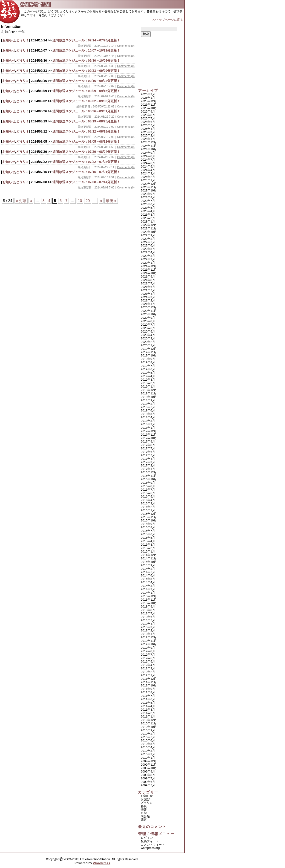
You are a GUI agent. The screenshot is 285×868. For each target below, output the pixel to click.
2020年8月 (148, 321)
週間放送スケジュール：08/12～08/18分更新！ (86, 131)
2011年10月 (149, 685)
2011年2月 (148, 713)
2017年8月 (148, 445)
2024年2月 (148, 177)
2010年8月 (148, 734)
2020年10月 (149, 314)
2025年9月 (148, 111)
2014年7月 (148, 572)
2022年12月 (149, 225)
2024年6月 (148, 163)
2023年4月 (148, 211)
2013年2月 (148, 630)
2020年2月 (148, 342)
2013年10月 (149, 603)
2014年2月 (148, 589)
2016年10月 (149, 479)
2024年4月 (148, 170)
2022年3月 (148, 256)
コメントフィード (153, 845)
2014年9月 (148, 565)
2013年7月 (148, 613)
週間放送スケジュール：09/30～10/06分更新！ (86, 61)
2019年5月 (148, 373)
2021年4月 (148, 294)
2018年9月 (148, 400)
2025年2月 (148, 135)
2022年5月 (148, 249)
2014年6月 (148, 575)
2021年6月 (148, 287)
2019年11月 (149, 352)
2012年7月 (148, 655)
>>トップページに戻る (168, 20)
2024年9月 (148, 153)
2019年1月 (148, 386)
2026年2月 (148, 94)
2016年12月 (149, 472)
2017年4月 (148, 459)
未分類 (145, 816)
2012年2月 (148, 672)
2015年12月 (149, 514)
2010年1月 (148, 758)
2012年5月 (148, 661)
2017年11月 (149, 435)
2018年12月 (149, 390)
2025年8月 (148, 115)
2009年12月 (149, 761)
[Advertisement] (161, 63)
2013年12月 (149, 596)
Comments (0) (126, 46)
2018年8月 (148, 404)
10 (80, 201)
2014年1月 (148, 593)
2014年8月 (148, 569)
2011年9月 (148, 689)
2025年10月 (149, 108)
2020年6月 (148, 328)
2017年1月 (148, 469)
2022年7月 (148, 242)
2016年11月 (149, 476)
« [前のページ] (31, 201)
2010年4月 (148, 747)
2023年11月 (149, 187)
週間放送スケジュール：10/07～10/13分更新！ (86, 50)
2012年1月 (148, 675)
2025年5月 (148, 125)
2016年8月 (148, 486)
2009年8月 (148, 775)
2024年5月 (148, 166)
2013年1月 (148, 634)
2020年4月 (148, 335)
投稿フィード (150, 841)
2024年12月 (149, 142)
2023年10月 (149, 190)
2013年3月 (148, 627)
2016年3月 (148, 503)
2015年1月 (148, 551)
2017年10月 (149, 438)
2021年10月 (149, 273)
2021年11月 (149, 270)
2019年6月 (148, 369)
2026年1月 (148, 98)
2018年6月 (148, 410)
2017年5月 (148, 455)
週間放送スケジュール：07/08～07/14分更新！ (86, 182)
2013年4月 (148, 624)
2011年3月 (148, 710)
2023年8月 (148, 197)
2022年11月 (149, 228)
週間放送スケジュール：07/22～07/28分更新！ (86, 162)
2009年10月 (149, 768)
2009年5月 (148, 785)
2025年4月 (148, 129)
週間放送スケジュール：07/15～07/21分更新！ (86, 172)
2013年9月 (148, 606)
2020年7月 (148, 325)
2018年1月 (148, 428)
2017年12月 (149, 431)
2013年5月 (148, 620)
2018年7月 (148, 407)
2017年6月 (148, 452)
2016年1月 (148, 510)
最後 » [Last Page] (111, 201)
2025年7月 (148, 118)
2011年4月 (148, 706)
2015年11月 (149, 517)
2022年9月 (148, 235)
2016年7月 (148, 490)
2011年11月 (149, 682)
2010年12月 (149, 720)
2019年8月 (148, 362)
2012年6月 (148, 658)
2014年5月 (148, 579)
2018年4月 (148, 417)
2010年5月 (148, 744)
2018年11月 (149, 393)
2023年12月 (149, 184)
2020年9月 (148, 318)
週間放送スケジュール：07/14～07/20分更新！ (86, 40)
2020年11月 (149, 311)
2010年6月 (148, 740)
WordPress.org (150, 848)
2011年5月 (148, 703)
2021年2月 (148, 300)
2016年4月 (148, 500)
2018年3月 (148, 421)
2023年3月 (148, 215)
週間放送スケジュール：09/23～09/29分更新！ (86, 71)
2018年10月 (149, 397)
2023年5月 (148, 208)
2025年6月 (148, 122)
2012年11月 (149, 641)
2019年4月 (148, 376)
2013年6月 (148, 617)
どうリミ (23, 40)
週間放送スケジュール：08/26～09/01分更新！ (86, 111)
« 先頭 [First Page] (21, 201)
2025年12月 (149, 101)
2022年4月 (148, 252)
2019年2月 (148, 383)
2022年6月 (148, 245)
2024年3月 (148, 173)
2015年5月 (148, 538)
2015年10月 (149, 520)
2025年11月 (149, 105)
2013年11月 (149, 600)
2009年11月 (149, 765)
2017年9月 (148, 441)
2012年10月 (149, 644)
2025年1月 (148, 139)
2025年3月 (148, 132)
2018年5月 (148, 414)
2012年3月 (148, 668)
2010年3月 (148, 751)
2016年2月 (148, 507)
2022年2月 (148, 259)
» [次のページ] (101, 201)
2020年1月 (148, 345)
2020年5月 (148, 331)
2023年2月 (148, 218)
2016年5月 (148, 496)
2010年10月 (149, 727)
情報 (144, 810)
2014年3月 (148, 586)
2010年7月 (148, 737)
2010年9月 (148, 730)
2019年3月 (148, 380)
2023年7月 (148, 201)
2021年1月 (148, 304)
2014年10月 (149, 562)
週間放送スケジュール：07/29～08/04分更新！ (86, 152)
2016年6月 (148, 493)
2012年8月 (148, 651)
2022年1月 (148, 263)
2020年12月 (149, 307)
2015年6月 (148, 534)
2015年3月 (148, 545)
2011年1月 (148, 716)
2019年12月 (149, 349)
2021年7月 (148, 283)
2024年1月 (148, 180)
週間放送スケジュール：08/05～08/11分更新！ (86, 142)
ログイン (147, 838)
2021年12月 (149, 266)
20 (88, 201)
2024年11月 (149, 146)
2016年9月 (148, 483)
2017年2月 (148, 465)
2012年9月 (148, 648)
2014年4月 (148, 582)
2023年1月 (148, 221)
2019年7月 (148, 366)
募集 (144, 806)
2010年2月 (148, 754)
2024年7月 (148, 160)
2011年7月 (148, 696)
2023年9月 (148, 194)
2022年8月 (148, 239)
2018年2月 (148, 424)
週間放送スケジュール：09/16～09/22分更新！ (86, 81)
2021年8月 (148, 280)
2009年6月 (148, 782)
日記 (144, 813)
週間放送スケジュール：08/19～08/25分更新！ (86, 121)
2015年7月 (148, 531)
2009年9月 (148, 771)
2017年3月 (148, 462)
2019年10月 (149, 355)
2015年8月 (148, 527)
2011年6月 (148, 699)
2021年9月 (148, 276)
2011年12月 (149, 679)
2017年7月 (148, 448)
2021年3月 (148, 297)
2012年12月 (149, 637)
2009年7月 (148, 778)
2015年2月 (148, 548)
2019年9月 (148, 359)
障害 (144, 820)
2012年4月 (148, 665)
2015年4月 (148, 541)
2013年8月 (148, 610)
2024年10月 (149, 149)
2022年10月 (149, 232)
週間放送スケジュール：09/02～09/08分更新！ (86, 101)
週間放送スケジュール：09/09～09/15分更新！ (86, 91)
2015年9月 (148, 524)
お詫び (145, 799)
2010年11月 (149, 723)
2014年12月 (149, 555)
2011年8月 (148, 692)
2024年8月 (148, 156)
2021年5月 (148, 290)
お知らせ (9, 40)
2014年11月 (149, 558)
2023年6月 (148, 204)
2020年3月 (148, 338)
